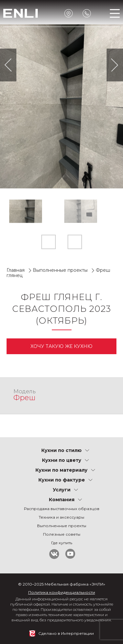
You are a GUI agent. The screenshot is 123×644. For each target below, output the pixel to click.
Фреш (24, 398)
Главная (16, 270)
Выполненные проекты (60, 270)
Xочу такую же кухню (61, 346)
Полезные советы (62, 534)
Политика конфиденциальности (62, 592)
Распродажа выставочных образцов (62, 509)
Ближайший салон (69, 13)
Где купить (62, 543)
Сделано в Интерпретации (66, 633)
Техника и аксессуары (61, 517)
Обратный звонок (87, 13)
